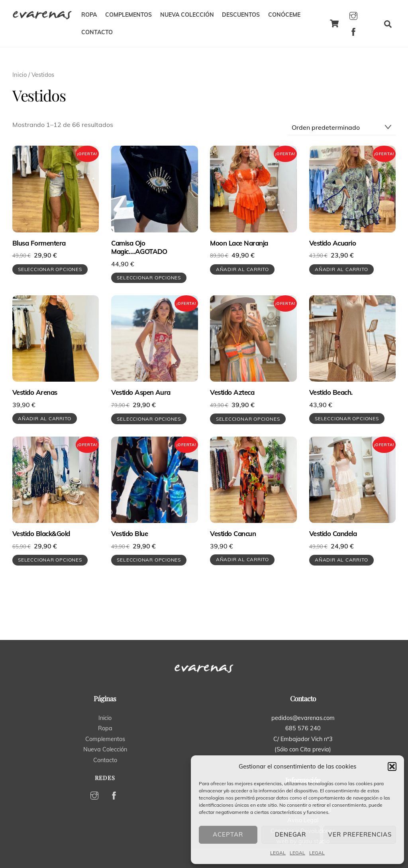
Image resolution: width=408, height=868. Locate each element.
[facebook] (353, 31)
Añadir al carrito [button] (242, 269)
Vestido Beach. (331, 392)
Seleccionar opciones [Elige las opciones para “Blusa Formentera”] (50, 269)
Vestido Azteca (232, 392)
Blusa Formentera (39, 243)
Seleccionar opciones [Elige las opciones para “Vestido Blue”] (149, 560)
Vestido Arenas (35, 392)
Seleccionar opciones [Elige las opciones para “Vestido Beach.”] (347, 418)
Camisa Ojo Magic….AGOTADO (139, 247)
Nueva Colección (105, 749)
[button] (392, 767)
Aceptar (228, 834)
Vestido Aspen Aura (141, 392)
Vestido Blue (129, 533)
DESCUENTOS (241, 15)
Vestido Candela (333, 533)
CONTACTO (97, 32)
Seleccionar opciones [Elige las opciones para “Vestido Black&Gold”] (50, 560)
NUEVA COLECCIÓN (187, 15)
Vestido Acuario (332, 243)
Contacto (105, 760)
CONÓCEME (284, 15)
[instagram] (353, 15)
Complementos (105, 739)
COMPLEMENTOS (128, 15)
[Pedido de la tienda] (342, 127)
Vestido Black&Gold (41, 533)
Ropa (105, 728)
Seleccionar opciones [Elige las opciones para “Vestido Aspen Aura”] (149, 419)
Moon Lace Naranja (239, 243)
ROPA (89, 15)
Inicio (20, 75)
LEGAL (278, 853)
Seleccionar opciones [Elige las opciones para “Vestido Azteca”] (248, 419)
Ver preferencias (360, 834)
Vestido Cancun (233, 533)
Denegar (291, 834)
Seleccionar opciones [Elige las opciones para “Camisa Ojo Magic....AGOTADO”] (149, 278)
